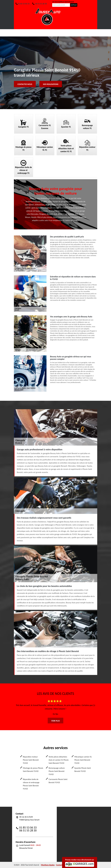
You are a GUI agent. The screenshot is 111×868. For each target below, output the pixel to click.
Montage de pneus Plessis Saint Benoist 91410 (33, 770)
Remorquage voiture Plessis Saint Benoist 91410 (57, 771)
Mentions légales (48, 865)
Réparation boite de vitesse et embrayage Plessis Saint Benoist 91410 (31, 784)
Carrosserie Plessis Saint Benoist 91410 (58, 781)
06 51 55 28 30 (39, 4)
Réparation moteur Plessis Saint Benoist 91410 (31, 760)
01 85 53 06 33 (22, 4)
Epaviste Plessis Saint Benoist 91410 (83, 770)
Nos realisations (51, 84)
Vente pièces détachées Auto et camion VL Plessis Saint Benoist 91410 (59, 760)
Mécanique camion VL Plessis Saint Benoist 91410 (83, 760)
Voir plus (56, 721)
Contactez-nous (25, 84)
